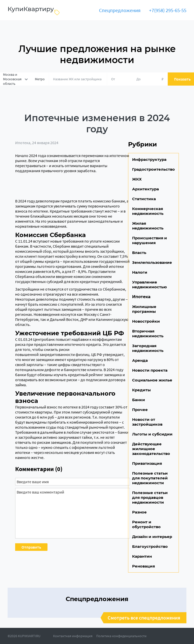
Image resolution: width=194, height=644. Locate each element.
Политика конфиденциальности (121, 636)
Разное (139, 512)
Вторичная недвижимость (148, 333)
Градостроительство (153, 169)
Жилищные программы (144, 309)
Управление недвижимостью (150, 285)
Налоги (140, 272)
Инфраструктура (149, 159)
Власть (139, 253)
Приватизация (147, 463)
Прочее (140, 410)
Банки (139, 400)
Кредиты (141, 390)
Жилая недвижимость (148, 226)
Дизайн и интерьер (152, 537)
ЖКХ (137, 179)
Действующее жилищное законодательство (151, 449)
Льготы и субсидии (152, 434)
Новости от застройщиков (147, 422)
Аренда (140, 360)
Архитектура (145, 189)
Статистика (144, 199)
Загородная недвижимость (148, 348)
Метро (40, 79)
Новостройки (146, 321)
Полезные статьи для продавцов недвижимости (150, 497)
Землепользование (152, 262)
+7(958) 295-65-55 (168, 10)
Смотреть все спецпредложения (144, 618)
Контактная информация (73, 636)
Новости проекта (150, 370)
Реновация (143, 566)
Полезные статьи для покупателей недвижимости (150, 478)
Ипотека (23, 143)
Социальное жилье (152, 380)
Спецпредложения (120, 10)
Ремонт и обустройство (146, 524)
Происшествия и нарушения (150, 240)
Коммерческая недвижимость (148, 211)
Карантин (142, 556)
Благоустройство (150, 546)
